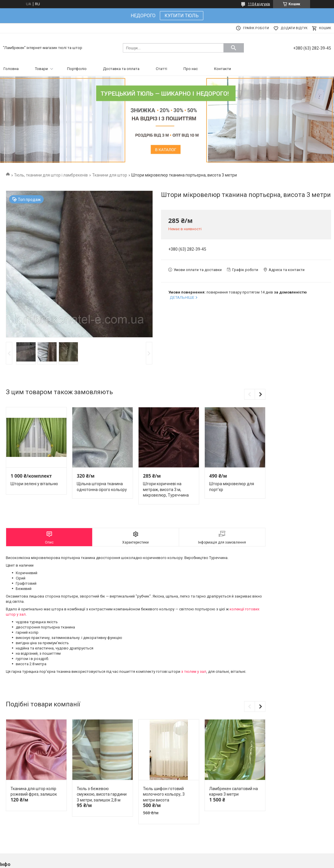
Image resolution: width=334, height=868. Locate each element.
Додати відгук (294, 28)
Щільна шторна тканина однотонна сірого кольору (102, 487)
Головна (11, 69)
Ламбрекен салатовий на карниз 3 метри (234, 792)
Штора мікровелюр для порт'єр (232, 487)
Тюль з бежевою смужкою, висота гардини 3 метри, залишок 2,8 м (102, 794)
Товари (41, 69)
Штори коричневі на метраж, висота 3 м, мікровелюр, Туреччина (166, 489)
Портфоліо (77, 69)
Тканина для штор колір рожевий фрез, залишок (34, 792)
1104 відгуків (259, 4)
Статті (161, 69)
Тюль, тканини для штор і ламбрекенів (51, 175)
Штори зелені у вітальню (34, 484)
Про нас (191, 69)
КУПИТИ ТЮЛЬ (182, 16)
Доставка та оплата (121, 69)
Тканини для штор (110, 175)
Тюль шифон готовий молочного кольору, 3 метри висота (164, 794)
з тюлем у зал (194, 671)
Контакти (223, 69)
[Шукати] (234, 48)
